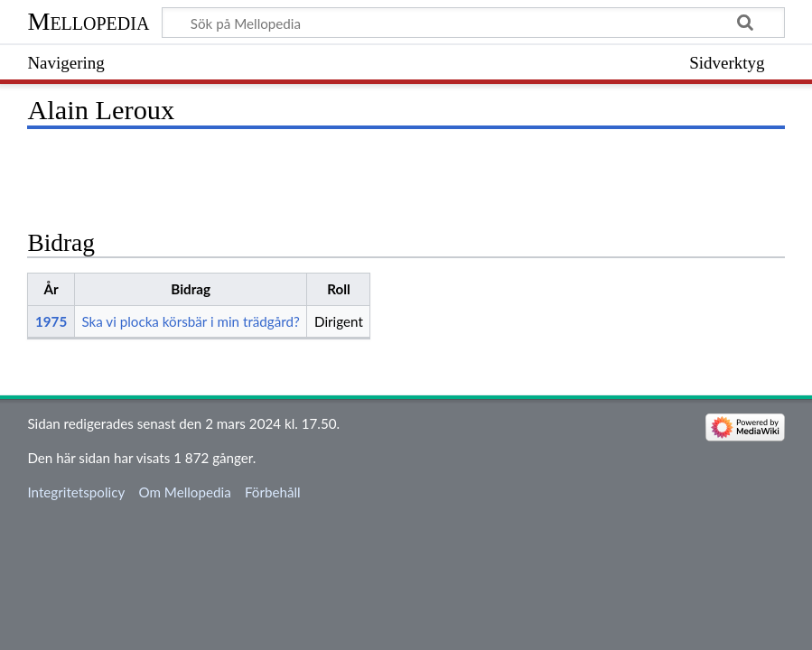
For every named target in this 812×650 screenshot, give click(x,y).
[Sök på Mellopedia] (473, 23)
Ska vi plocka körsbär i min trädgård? (190, 321)
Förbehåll (273, 492)
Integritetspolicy (76, 492)
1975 (51, 321)
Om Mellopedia (184, 492)
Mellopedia (88, 21)
